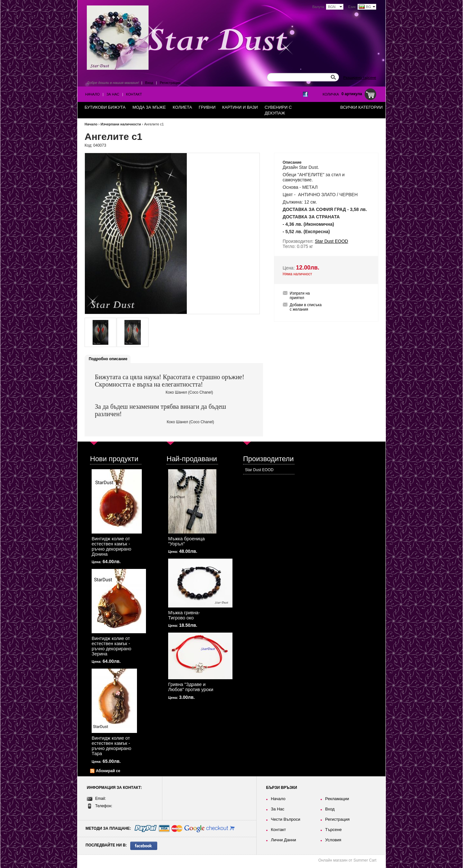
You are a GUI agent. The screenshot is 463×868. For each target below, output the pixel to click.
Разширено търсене (360, 78)
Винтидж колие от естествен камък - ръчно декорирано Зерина (111, 646)
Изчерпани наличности (121, 124)
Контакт (134, 94)
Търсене (333, 830)
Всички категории (361, 107)
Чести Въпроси (285, 819)
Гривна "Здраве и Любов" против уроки (191, 687)
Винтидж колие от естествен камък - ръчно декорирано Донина (111, 546)
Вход (149, 83)
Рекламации (337, 799)
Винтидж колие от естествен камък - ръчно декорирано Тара (111, 746)
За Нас (113, 94)
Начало (92, 94)
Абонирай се (108, 771)
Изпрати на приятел (300, 296)
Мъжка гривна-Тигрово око (184, 615)
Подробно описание (108, 359)
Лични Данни (283, 840)
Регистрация (170, 83)
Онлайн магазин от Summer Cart (347, 860)
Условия (333, 840)
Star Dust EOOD (259, 470)
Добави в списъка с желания (306, 307)
